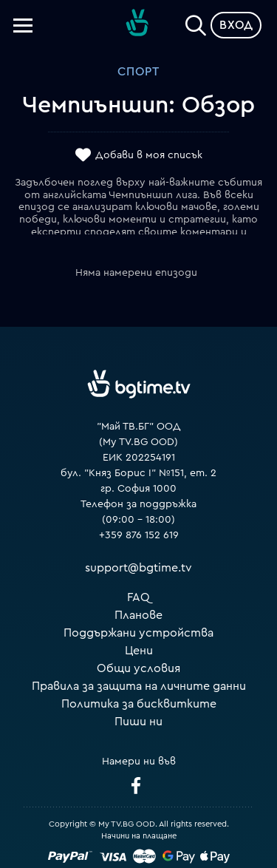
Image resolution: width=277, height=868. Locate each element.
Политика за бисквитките (139, 704)
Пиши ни (138, 722)
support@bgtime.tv (138, 568)
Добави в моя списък (149, 155)
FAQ (138, 597)
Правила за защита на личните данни (139, 686)
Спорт (138, 72)
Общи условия (138, 668)
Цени (139, 651)
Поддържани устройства (138, 633)
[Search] (196, 22)
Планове (138, 615)
